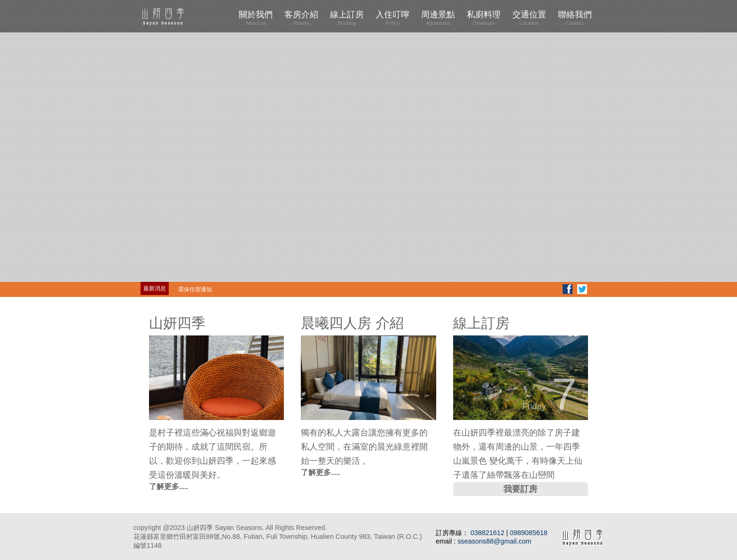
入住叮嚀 (392, 18)
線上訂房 (347, 18)
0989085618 (529, 533)
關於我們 (256, 18)
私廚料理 (484, 18)
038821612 (488, 533)
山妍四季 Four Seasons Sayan (180, 16)
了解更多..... (169, 486)
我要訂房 (520, 489)
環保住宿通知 (195, 289)
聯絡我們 (575, 18)
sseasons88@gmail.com (494, 541)
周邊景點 (438, 18)
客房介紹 (301, 18)
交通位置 (529, 18)
